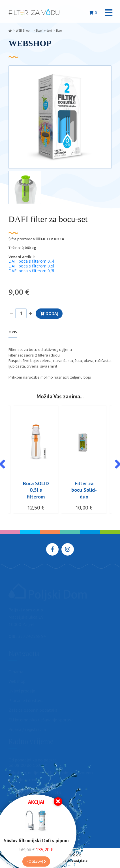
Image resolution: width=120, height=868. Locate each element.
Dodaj (49, 313)
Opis (13, 332)
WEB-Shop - (24, 31)
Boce (59, 31)
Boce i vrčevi (44, 31)
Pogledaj (36, 861)
